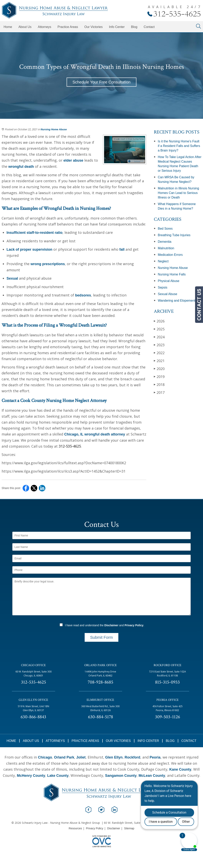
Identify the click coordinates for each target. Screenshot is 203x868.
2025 (159, 329)
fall (122, 249)
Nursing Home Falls (172, 274)
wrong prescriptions (48, 264)
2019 (159, 376)
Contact (149, 27)
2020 (159, 369)
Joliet (81, 757)
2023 (159, 345)
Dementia (165, 242)
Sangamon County (121, 776)
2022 (159, 353)
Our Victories (93, 27)
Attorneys (45, 27)
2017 (159, 392)
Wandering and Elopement (177, 301)
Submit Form (101, 637)
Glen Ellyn (114, 757)
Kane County (180, 769)
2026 (159, 321)
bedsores (83, 295)
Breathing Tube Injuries (174, 235)
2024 (159, 337)
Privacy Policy (134, 625)
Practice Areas (68, 27)
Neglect (163, 261)
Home (8, 27)
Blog (134, 27)
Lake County (58, 776)
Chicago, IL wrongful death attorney (95, 434)
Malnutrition (166, 248)
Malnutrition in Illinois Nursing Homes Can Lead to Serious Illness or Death (178, 193)
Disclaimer (111, 625)
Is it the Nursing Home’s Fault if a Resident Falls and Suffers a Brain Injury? (179, 146)
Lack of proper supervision (29, 249)
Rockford (133, 757)
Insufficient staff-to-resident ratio (34, 233)
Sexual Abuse (168, 294)
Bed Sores (165, 229)
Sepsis (163, 287)
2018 (159, 384)
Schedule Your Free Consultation (101, 82)
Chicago (45, 757)
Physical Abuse (169, 281)
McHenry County (31, 776)
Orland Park (64, 757)
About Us (25, 27)
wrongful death (21, 167)
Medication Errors (170, 255)
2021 (159, 361)
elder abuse (73, 160)
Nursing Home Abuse (54, 129)
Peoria (155, 757)
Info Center (117, 27)
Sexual (12, 278)
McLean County (152, 776)
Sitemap (129, 828)
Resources (75, 828)
